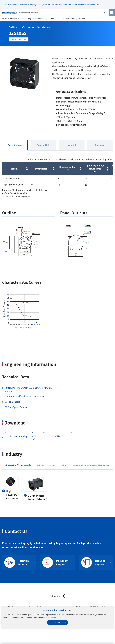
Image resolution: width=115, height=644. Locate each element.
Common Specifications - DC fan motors (24, 396)
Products (14, 18)
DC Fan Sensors (12, 402)
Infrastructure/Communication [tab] (18, 465)
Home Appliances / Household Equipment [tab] (92, 465)
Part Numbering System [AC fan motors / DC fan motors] (28, 389)
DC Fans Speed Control (16, 407)
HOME (4, 18)
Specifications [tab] (15, 145)
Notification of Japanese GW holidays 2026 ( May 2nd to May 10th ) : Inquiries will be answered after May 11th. (52, 5)
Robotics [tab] (52, 465)
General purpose (69, 18)
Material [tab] (72, 145)
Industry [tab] (65, 465)
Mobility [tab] (40, 465)
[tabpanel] (57, 489)
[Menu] (112, 12)
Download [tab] (100, 145)
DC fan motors (54, 18)
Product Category (27, 18)
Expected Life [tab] (43, 145)
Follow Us (57, 596)
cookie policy (56, 617)
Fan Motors (41, 18)
